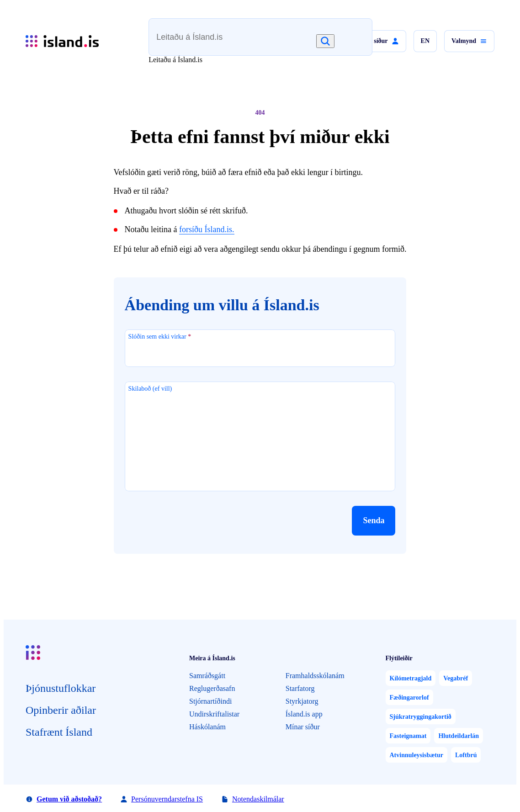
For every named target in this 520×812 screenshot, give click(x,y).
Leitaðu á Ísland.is (175, 60)
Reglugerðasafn (212, 688)
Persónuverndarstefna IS (167, 799)
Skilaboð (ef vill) (150, 389)
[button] (377, 41)
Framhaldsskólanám (315, 676)
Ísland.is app (304, 714)
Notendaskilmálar (258, 799)
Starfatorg (300, 688)
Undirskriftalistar (214, 714)
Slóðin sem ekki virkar (160, 337)
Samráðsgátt (207, 676)
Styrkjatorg (302, 701)
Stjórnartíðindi (210, 701)
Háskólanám (207, 727)
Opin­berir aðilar (61, 710)
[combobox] (244, 41)
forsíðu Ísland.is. (207, 229)
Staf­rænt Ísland (59, 732)
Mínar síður (303, 727)
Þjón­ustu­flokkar (61, 688)
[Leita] (325, 41)
